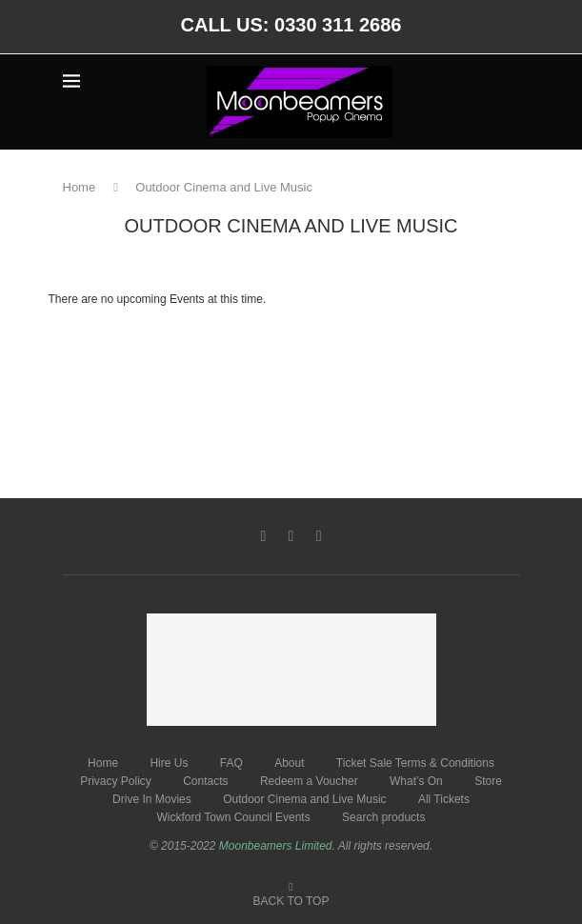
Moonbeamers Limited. (277, 846)
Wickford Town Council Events (234, 817)
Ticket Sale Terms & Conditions (415, 763)
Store (488, 781)
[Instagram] (319, 536)
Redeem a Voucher (309, 781)
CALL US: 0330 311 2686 (291, 25)
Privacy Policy (116, 781)
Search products (383, 817)
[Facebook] (263, 536)
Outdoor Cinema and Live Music (304, 799)
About (289, 763)
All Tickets (444, 799)
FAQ (231, 763)
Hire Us (169, 763)
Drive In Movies (152, 799)
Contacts (205, 781)
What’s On (416, 781)
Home (80, 187)
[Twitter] (291, 536)
